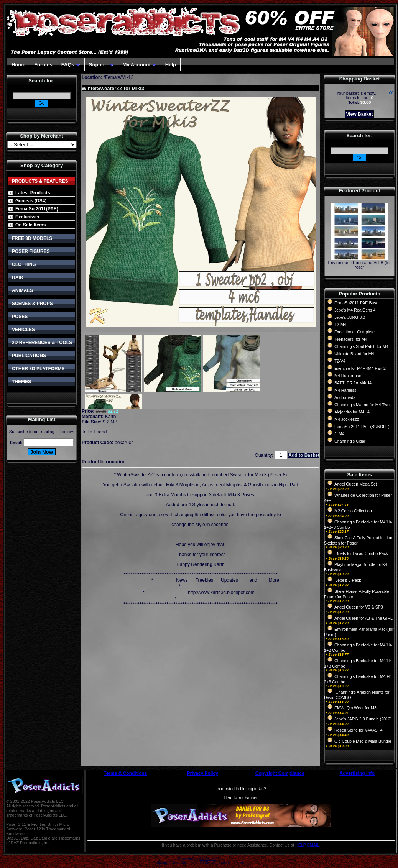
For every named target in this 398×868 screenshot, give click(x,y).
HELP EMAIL (307, 845)
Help (171, 65)
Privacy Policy (203, 773)
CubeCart (208, 859)
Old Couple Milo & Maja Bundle (363, 741)
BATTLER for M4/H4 (353, 383)
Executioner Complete (354, 332)
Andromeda (345, 397)
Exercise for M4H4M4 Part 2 (360, 368)
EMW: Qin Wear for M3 (355, 708)
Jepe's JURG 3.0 (350, 317)
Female (113, 77)
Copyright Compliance (280, 773)
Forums (43, 65)
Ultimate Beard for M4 (354, 354)
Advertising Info (357, 773)
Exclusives (27, 217)
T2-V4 (340, 361)
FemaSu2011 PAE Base (356, 303)
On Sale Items (30, 225)
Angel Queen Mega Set (356, 484)
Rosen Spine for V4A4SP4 (359, 730)
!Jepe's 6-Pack (348, 580)
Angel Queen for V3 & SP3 (359, 607)
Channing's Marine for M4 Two (362, 405)
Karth (111, 417)
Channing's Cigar (350, 441)
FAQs (71, 65)
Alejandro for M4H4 (352, 412)
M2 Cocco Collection (353, 511)
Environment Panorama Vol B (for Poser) (360, 265)
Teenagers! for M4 (351, 339)
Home (18, 65)
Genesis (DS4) (31, 201)
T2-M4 (340, 325)
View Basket (360, 114)
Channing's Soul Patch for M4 (361, 346)
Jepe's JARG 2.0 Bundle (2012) (363, 719)
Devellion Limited (186, 863)
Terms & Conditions (125, 773)
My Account (140, 65)
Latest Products (33, 193)
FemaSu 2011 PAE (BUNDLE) (362, 427)
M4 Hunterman (348, 376)
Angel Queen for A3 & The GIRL (363, 618)
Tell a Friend (94, 432)
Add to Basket (304, 455)
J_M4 (339, 434)
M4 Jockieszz (347, 419)
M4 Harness (345, 390)
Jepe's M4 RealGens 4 (355, 310)
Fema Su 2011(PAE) (37, 209)
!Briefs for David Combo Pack (361, 553)
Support (101, 65)
